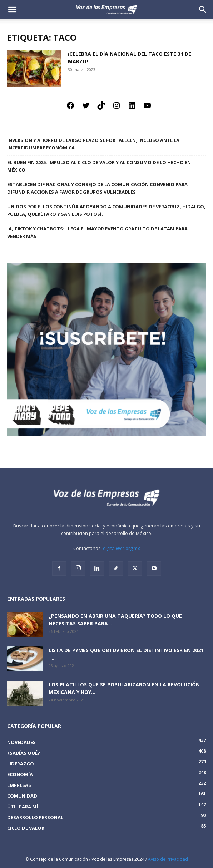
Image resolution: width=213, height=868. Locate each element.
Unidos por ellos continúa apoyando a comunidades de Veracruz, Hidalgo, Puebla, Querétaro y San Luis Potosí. (106, 210)
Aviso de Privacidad (168, 859)
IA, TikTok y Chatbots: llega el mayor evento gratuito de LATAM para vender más (97, 232)
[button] (203, 10)
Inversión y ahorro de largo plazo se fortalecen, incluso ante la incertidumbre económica (93, 144)
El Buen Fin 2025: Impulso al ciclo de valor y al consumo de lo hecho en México (99, 166)
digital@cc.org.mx (122, 548)
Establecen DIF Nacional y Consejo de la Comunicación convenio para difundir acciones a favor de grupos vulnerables (97, 188)
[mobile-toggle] (12, 10)
